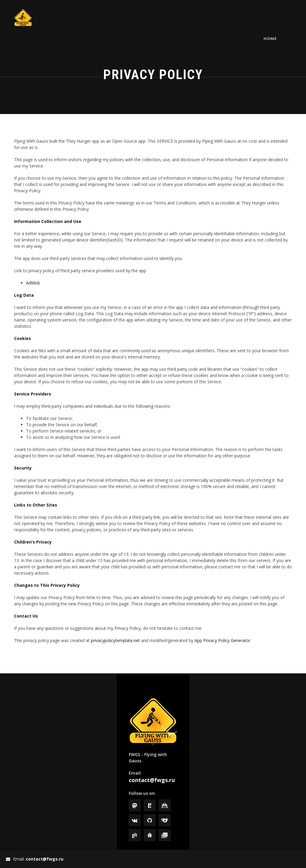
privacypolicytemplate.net (115, 640)
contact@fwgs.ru (152, 780)
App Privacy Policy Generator (222, 640)
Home (281, 18)
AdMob (33, 283)
